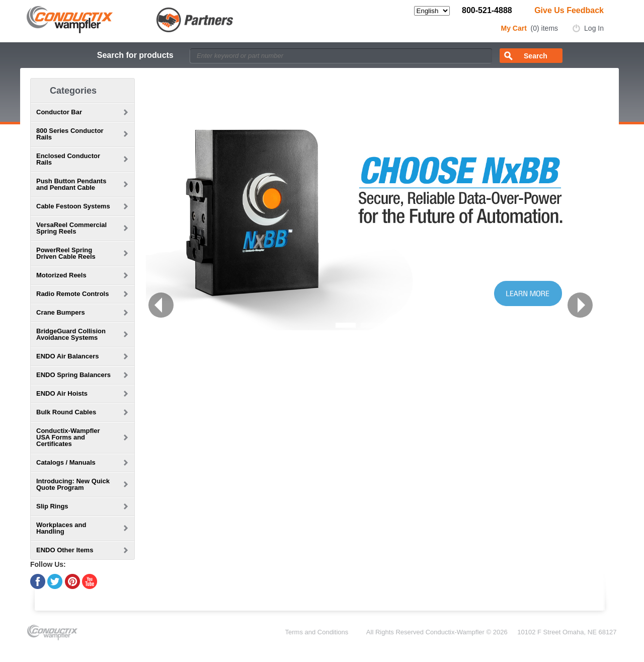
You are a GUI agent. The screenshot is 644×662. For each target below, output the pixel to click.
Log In (594, 28)
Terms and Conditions (317, 632)
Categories (73, 91)
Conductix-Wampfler (455, 632)
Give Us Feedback (569, 10)
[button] (161, 305)
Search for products (135, 55)
